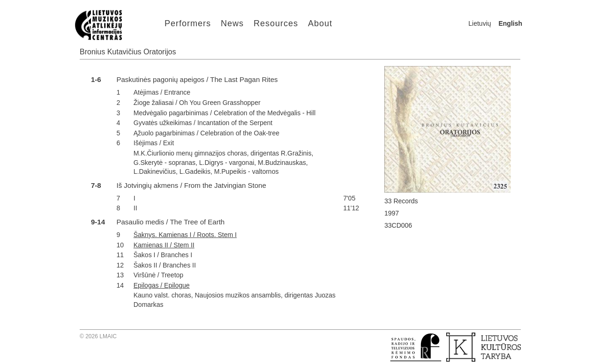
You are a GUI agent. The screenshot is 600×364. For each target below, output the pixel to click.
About (320, 23)
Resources (276, 23)
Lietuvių (480, 23)
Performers (188, 23)
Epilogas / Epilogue (162, 285)
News (232, 23)
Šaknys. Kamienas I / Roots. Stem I (185, 235)
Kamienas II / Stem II (164, 245)
